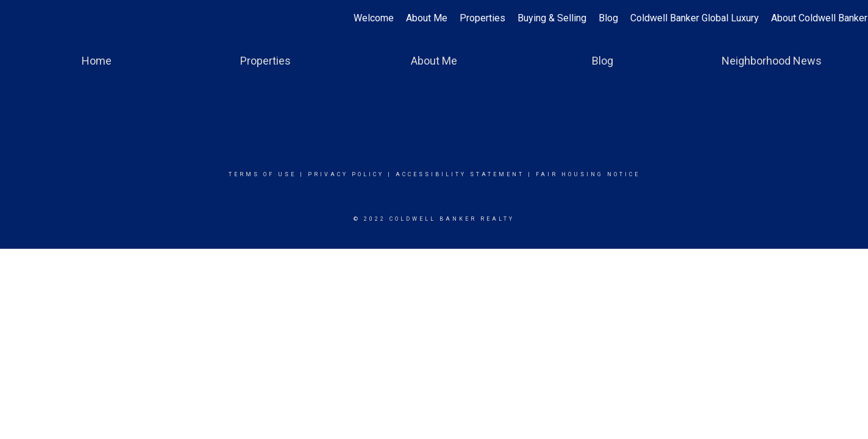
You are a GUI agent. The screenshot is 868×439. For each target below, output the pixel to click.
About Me (427, 18)
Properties (482, 18)
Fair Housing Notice (588, 174)
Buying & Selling (552, 18)
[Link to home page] (16, 18)
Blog (608, 18)
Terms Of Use (262, 174)
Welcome (374, 18)
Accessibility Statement (460, 174)
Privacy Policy (346, 174)
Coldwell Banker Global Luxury (695, 18)
